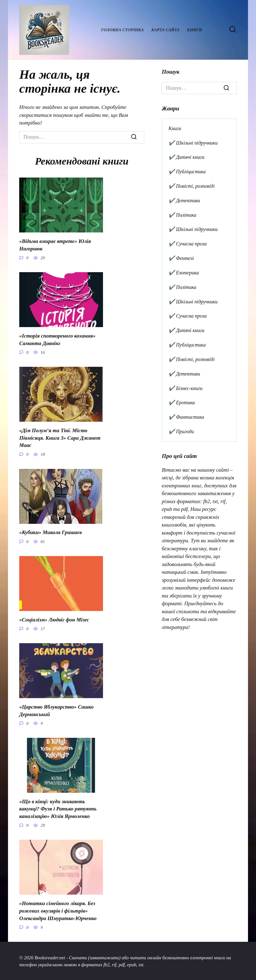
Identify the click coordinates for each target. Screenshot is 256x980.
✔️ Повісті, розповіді (192, 186)
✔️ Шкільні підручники (193, 143)
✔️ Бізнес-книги (185, 388)
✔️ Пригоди (181, 431)
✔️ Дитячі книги (186, 157)
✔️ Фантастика (186, 417)
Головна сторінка (122, 30)
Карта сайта (165, 30)
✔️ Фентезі (181, 258)
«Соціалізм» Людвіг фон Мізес (54, 619)
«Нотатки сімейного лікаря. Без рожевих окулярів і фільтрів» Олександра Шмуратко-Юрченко (58, 910)
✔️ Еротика (182, 402)
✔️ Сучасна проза (188, 244)
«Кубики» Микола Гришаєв (50, 532)
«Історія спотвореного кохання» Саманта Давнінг (57, 339)
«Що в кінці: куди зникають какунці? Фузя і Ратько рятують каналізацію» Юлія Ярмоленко (58, 808)
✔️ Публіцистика (187, 172)
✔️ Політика (182, 215)
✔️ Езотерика (184, 273)
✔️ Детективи (184, 200)
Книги (195, 30)
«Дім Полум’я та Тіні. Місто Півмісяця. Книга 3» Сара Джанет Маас (60, 438)
